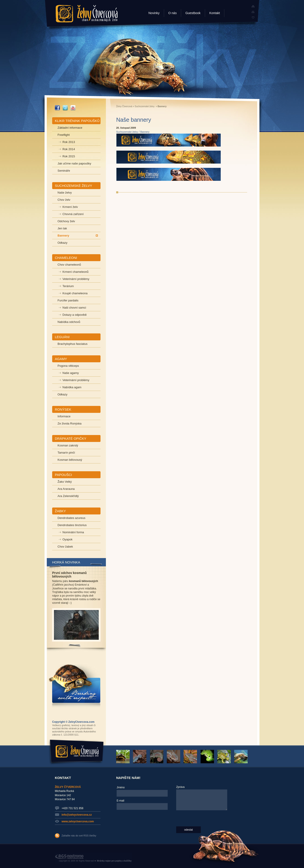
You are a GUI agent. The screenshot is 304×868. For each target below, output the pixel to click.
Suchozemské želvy (145, 106)
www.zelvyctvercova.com (78, 821)
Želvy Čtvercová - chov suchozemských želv (87, 14)
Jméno (121, 787)
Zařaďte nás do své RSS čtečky (79, 836)
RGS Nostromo (93, 858)
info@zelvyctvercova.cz (77, 815)
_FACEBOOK (57, 108)
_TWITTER (65, 108)
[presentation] (135, 828)
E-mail (120, 801)
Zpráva (180, 787)
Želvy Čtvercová (124, 106)
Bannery (145, 132)
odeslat (189, 830)
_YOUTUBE (73, 108)
